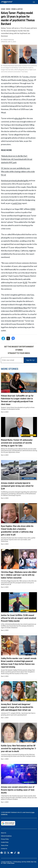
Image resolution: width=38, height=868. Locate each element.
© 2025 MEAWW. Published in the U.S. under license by (16, 812)
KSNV (33, 209)
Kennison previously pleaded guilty (15, 180)
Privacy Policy (5, 839)
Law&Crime (17, 203)
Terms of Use (5, 845)
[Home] (7, 2)
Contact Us (4, 849)
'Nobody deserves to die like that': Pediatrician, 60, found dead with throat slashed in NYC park (17, 159)
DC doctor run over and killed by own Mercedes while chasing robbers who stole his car (18, 171)
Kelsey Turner (28, 80)
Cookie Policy (5, 842)
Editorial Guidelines (6, 836)
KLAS (25, 282)
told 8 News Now (20, 308)
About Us (4, 833)
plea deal (18, 118)
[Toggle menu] (35, 2)
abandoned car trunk (11, 96)
